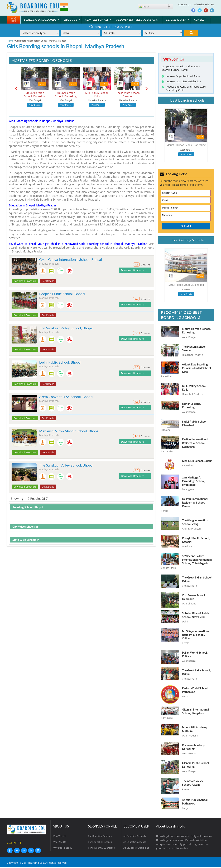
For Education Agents (100, 843)
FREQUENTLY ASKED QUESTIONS (137, 20)
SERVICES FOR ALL (97, 20)
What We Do (59, 843)
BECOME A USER (176, 20)
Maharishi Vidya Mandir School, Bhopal (69, 431)
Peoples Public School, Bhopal (62, 294)
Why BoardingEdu (63, 849)
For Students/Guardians (101, 849)
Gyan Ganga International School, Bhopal (71, 259)
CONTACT (200, 20)
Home (10, 41)
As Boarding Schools (135, 837)
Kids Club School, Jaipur (197, 462)
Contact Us (185, 4)
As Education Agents (135, 843)
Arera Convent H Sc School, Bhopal (66, 397)
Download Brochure (25, 281)
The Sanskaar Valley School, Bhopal (66, 328)
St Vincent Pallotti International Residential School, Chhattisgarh (197, 561)
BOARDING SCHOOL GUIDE (40, 20)
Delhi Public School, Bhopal (60, 362)
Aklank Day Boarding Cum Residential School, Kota (197, 369)
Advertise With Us (204, 4)
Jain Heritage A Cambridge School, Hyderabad (193, 482)
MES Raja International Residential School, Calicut (196, 636)
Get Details (48, 281)
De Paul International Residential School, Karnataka (195, 444)
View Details (35, 105)
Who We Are (59, 837)
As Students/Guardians (136, 849)
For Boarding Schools (100, 837)
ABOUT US (71, 20)
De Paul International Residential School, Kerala (195, 503)
